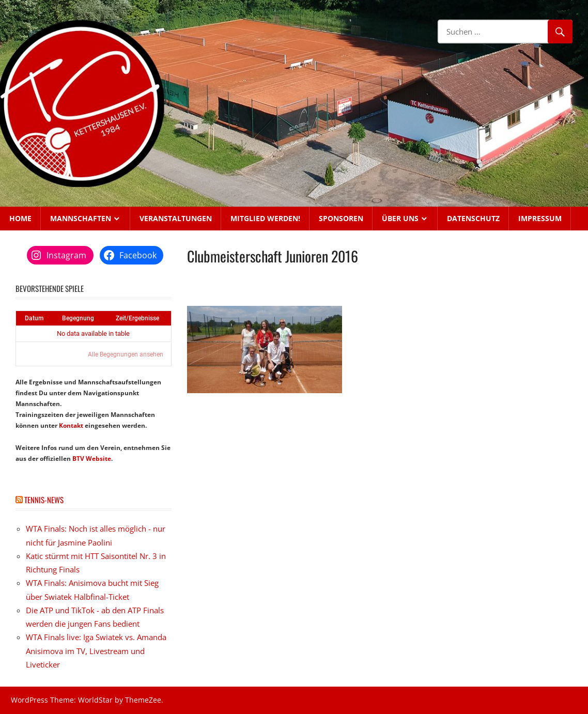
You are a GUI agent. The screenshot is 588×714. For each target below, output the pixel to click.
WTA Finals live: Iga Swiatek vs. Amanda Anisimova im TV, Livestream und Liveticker (96, 651)
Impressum (540, 218)
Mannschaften (81, 218)
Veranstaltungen (176, 218)
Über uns (400, 218)
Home (20, 218)
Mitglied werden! (265, 218)
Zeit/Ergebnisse (137, 318)
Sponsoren (341, 218)
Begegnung (78, 318)
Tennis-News (44, 500)
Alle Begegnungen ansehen (126, 354)
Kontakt (71, 425)
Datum (34, 318)
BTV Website (92, 459)
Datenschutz (473, 218)
